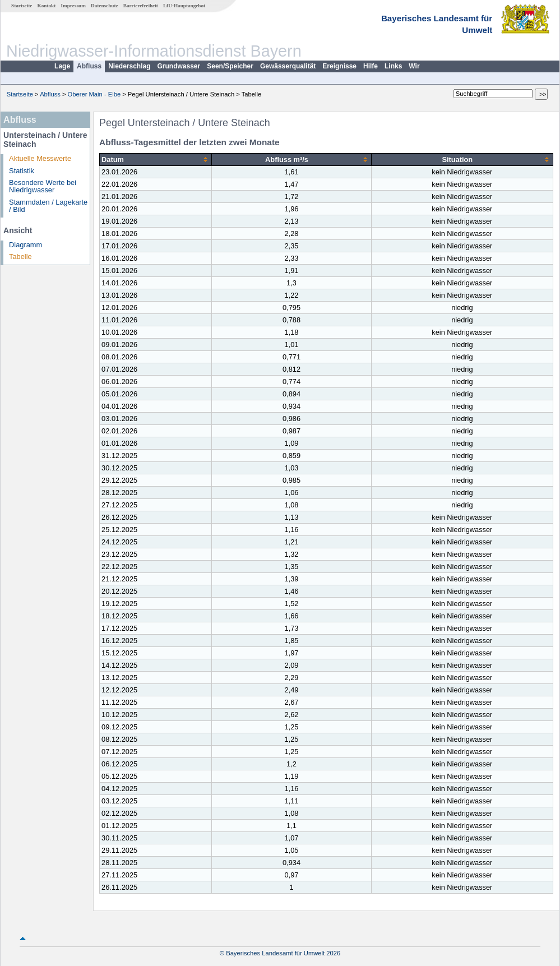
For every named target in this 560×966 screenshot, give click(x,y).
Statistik (22, 171)
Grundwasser (179, 66)
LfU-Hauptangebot (184, 6)
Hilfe (371, 66)
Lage (62, 66)
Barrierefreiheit (141, 6)
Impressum (73, 6)
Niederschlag (129, 66)
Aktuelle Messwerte (40, 158)
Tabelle (20, 256)
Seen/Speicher (230, 66)
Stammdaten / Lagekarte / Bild (48, 206)
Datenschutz (105, 6)
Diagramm (26, 245)
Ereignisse (339, 66)
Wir (414, 66)
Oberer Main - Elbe (94, 94)
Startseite (22, 6)
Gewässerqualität (288, 66)
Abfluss (89, 66)
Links (393, 66)
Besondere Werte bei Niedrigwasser (43, 186)
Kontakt (47, 6)
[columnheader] (156, 160)
